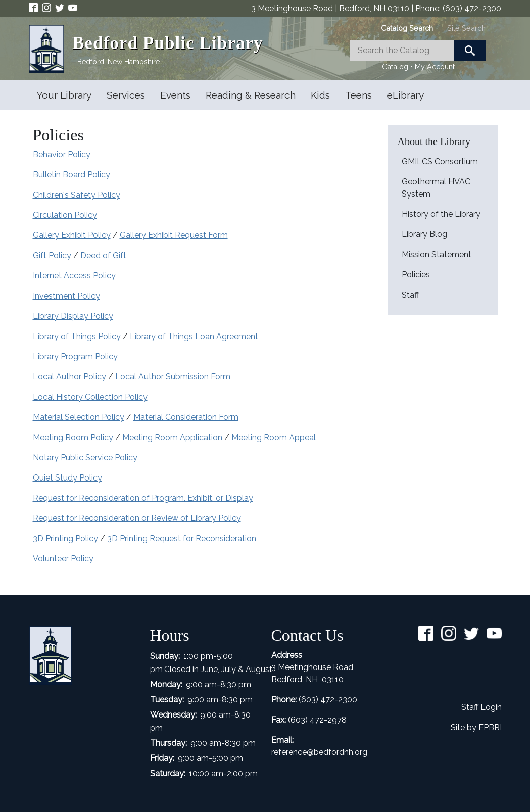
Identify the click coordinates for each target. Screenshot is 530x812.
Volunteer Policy (63, 559)
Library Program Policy (75, 356)
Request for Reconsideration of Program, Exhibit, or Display (143, 498)
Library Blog (424, 234)
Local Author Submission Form (173, 377)
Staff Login (481, 707)
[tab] (407, 28)
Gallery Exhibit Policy (72, 235)
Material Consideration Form (186, 417)
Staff (410, 295)
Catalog (395, 66)
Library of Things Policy (77, 336)
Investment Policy (66, 296)
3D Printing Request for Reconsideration (182, 538)
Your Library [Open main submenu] (64, 95)
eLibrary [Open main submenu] (405, 95)
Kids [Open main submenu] (320, 95)
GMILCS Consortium (440, 161)
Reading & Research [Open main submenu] (251, 95)
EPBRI (490, 727)
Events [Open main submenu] (175, 95)
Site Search (466, 28)
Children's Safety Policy (77, 195)
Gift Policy (52, 255)
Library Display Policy (73, 316)
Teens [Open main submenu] (358, 95)
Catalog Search (407, 28)
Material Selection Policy (79, 417)
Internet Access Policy (74, 276)
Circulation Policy (65, 215)
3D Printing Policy (65, 538)
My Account (435, 66)
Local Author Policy (69, 377)
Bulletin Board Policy (71, 175)
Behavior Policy (62, 154)
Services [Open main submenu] (126, 95)
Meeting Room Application (172, 437)
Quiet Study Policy (67, 478)
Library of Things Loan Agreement (194, 336)
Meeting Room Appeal (274, 437)
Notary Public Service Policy (85, 458)
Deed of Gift (103, 255)
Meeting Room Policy (73, 437)
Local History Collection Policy (90, 397)
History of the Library (441, 214)
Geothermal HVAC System (436, 188)
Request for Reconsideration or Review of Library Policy (137, 518)
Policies (416, 275)
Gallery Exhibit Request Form (174, 235)
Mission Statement (437, 254)
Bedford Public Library (168, 43)
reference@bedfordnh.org (319, 752)
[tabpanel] (418, 57)
